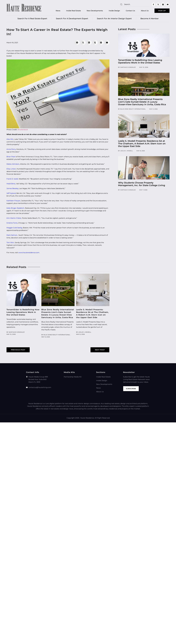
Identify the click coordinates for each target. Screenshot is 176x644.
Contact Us (127, 11)
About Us (141, 11)
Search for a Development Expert (72, 19)
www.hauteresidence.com (29, 253)
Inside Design (111, 11)
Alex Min (10, 140)
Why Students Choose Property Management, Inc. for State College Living (142, 185)
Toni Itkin (10, 243)
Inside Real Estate (70, 11)
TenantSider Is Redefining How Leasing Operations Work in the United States (23, 313)
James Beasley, (13, 189)
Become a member (150, 19)
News (55, 11)
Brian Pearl (11, 157)
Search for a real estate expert (32, 19)
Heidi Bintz (11, 184)
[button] (77, 43)
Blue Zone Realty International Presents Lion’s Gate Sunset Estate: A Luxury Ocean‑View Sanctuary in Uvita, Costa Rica (142, 102)
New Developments (91, 11)
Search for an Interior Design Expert (114, 19)
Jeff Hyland (11, 194)
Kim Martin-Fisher (14, 218)
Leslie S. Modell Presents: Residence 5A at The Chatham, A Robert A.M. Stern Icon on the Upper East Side (142, 144)
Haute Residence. (87, 419)
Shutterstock (23, 130)
